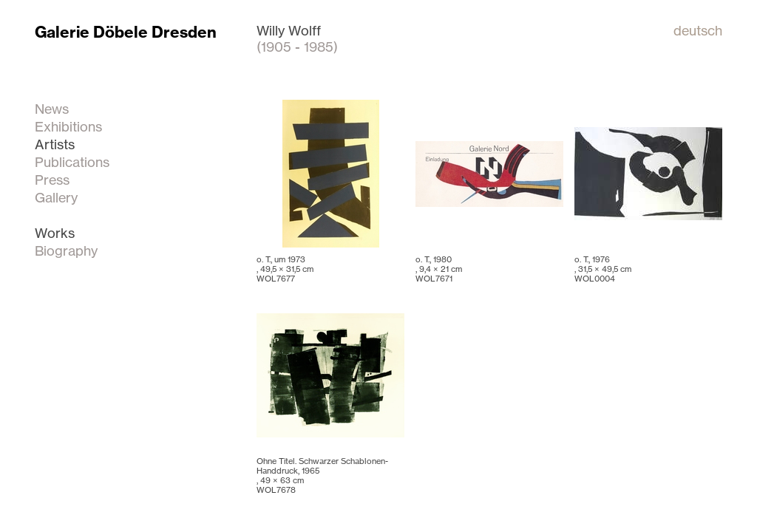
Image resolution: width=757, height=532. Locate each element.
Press (52, 180)
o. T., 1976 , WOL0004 (603, 269)
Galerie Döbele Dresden (126, 32)
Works (55, 233)
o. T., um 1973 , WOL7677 (285, 269)
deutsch (698, 30)
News (52, 109)
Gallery (56, 197)
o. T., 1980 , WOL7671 (439, 269)
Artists (55, 144)
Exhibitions (68, 126)
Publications (72, 162)
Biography (66, 250)
